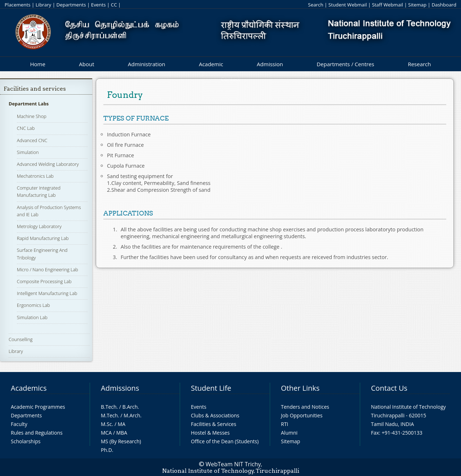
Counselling (21, 339)
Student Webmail (348, 5)
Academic (211, 64)
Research (419, 64)
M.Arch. (133, 415)
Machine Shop (32, 116)
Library (43, 5)
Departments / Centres (345, 64)
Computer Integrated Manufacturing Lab (39, 191)
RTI (285, 424)
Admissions (120, 388)
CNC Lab (26, 128)
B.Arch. (131, 407)
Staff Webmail (388, 5)
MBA (122, 433)
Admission (270, 64)
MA (122, 424)
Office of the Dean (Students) (225, 441)
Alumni (289, 433)
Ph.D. (107, 450)
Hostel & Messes (210, 433)
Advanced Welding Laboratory (48, 164)
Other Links (300, 388)
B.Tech (109, 407)
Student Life (211, 388)
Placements (18, 5)
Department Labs (29, 104)
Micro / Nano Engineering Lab (48, 269)
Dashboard (444, 5)
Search (315, 5)
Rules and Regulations (37, 433)
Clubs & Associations (215, 415)
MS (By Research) (121, 441)
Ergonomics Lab (33, 305)
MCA (106, 433)
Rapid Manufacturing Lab (43, 238)
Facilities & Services (214, 424)
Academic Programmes (38, 407)
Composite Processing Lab (44, 281)
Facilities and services (35, 89)
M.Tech (109, 415)
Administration (147, 64)
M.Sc (106, 424)
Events (99, 5)
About (86, 64)
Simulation (28, 152)
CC (114, 5)
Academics (29, 388)
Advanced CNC (32, 140)
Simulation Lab (32, 317)
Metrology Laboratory (39, 226)
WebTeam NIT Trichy (233, 464)
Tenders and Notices (305, 407)
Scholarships (26, 441)
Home (37, 64)
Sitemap (417, 5)
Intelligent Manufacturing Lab (47, 293)
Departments (71, 5)
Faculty (19, 424)
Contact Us (389, 388)
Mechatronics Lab (35, 176)
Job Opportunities (302, 415)
